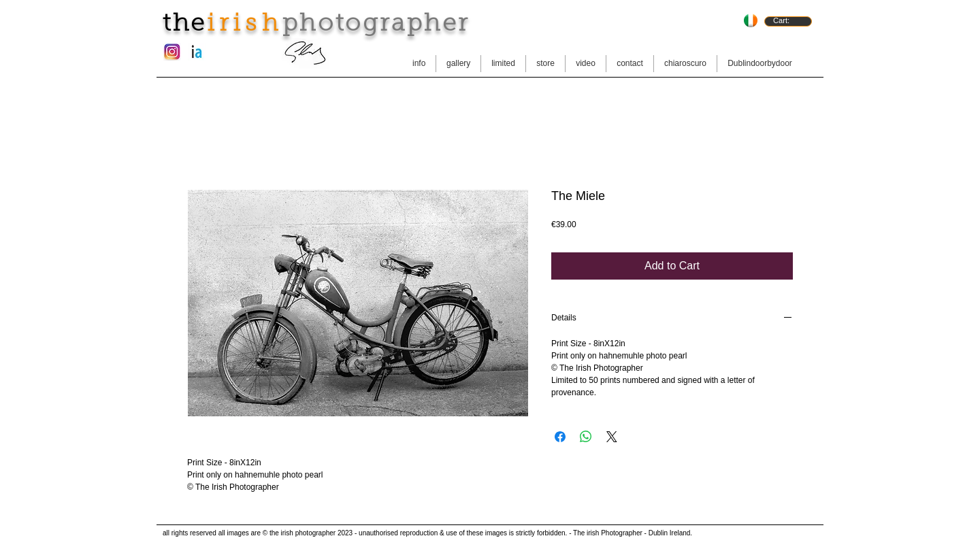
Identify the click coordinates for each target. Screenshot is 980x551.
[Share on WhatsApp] (586, 437)
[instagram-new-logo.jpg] (172, 52)
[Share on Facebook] (560, 437)
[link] (788, 21)
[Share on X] (612, 437)
